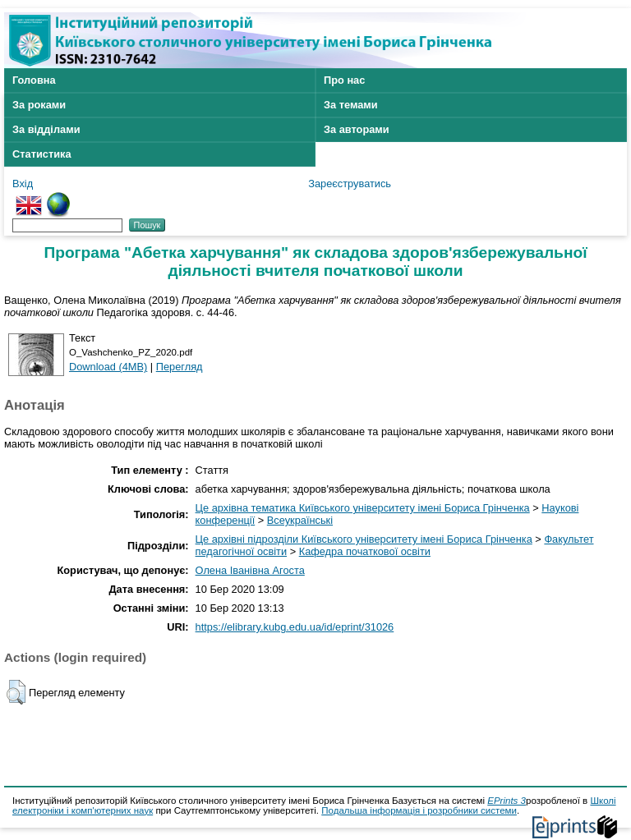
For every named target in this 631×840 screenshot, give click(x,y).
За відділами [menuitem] (46, 129)
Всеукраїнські (300, 520)
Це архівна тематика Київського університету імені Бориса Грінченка (363, 508)
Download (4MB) (108, 367)
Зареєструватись (350, 184)
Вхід (23, 184)
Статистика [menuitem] (42, 154)
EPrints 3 (507, 801)
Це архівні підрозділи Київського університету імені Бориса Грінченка (364, 539)
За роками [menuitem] (39, 105)
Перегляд (180, 367)
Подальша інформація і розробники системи (419, 810)
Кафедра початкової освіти (365, 551)
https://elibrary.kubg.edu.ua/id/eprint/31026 (295, 627)
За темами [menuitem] (351, 105)
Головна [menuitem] (34, 80)
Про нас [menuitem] (344, 80)
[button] (16, 692)
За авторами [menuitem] (357, 129)
